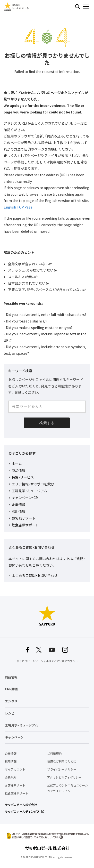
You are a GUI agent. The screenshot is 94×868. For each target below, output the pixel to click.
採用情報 (18, 511)
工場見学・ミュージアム (29, 491)
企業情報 (18, 505)
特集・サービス (23, 477)
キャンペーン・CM (25, 498)
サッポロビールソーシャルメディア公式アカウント (47, 661)
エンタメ (11, 701)
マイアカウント (15, 769)
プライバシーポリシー (62, 769)
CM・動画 (11, 689)
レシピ (10, 713)
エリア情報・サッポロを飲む (33, 484)
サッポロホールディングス (22, 812)
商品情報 (18, 470)
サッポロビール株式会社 (21, 805)
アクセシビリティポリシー (64, 777)
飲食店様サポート (25, 525)
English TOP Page (18, 207)
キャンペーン (14, 737)
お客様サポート (24, 518)
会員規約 (11, 777)
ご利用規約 (54, 754)
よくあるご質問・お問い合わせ (35, 575)
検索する (77, 7)
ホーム (17, 464)
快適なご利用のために (62, 761)
